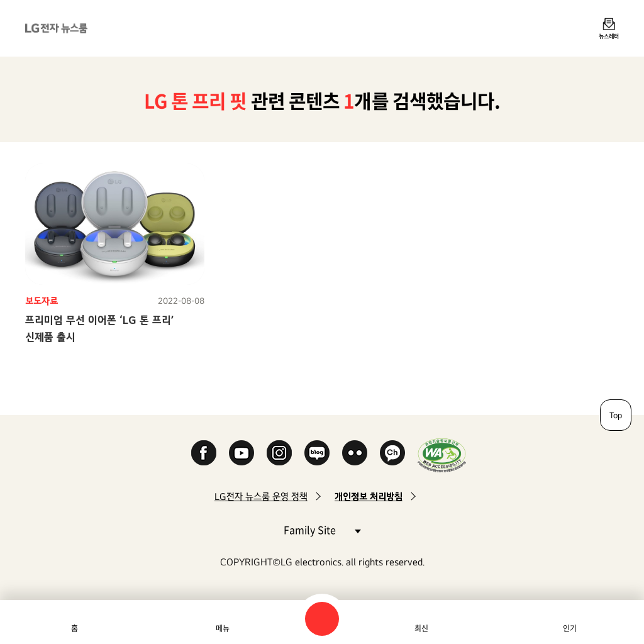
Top (616, 415)
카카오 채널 (392, 453)
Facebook (204, 453)
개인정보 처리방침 (369, 497)
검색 (322, 619)
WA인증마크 (442, 455)
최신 (421, 628)
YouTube (241, 453)
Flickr (355, 453)
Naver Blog (317, 453)
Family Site (322, 529)
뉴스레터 (609, 36)
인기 (570, 628)
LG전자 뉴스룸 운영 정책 (261, 497)
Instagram (279, 453)
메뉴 (223, 628)
